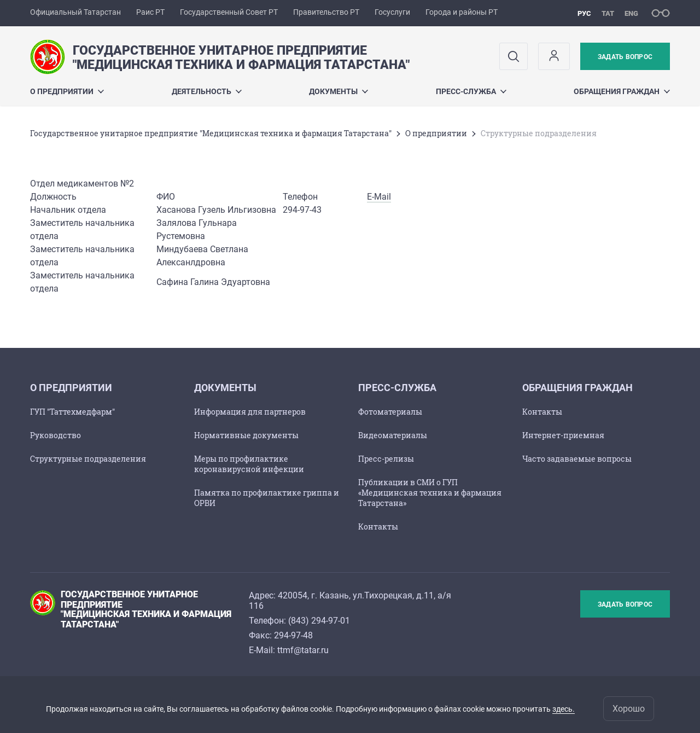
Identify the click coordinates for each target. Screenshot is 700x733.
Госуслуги (392, 12)
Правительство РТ (326, 12)
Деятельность (207, 91)
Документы (339, 91)
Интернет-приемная (563, 435)
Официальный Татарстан (75, 12)
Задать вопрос (625, 57)
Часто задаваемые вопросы (577, 459)
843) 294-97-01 (320, 621)
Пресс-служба (471, 91)
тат (608, 13)
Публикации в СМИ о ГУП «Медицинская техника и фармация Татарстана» (430, 493)
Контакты (378, 527)
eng (631, 13)
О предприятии (67, 91)
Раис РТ (150, 12)
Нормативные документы (246, 435)
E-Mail (379, 197)
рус (584, 13)
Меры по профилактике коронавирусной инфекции (249, 464)
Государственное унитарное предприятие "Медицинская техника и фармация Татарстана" (211, 133)
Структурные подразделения (88, 459)
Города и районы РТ (462, 12)
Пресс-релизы (386, 459)
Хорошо (629, 709)
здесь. (564, 709)
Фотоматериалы (390, 412)
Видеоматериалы (393, 435)
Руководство (56, 435)
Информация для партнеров (250, 412)
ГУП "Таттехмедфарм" (72, 412)
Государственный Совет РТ (229, 12)
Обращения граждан (622, 91)
